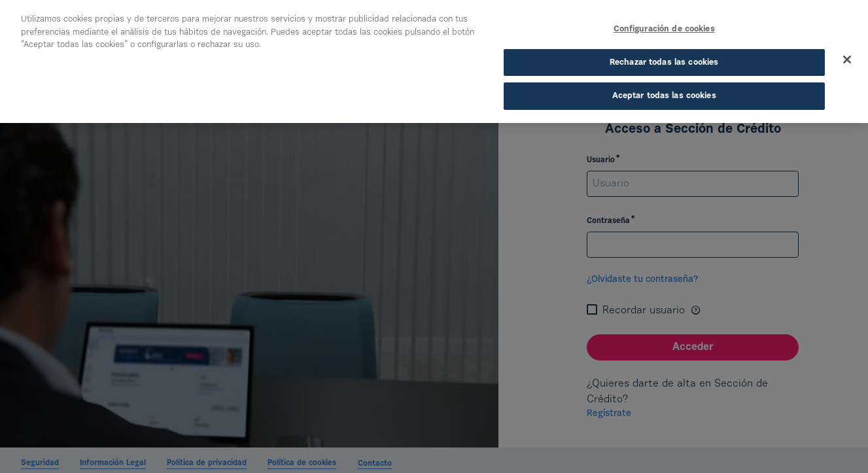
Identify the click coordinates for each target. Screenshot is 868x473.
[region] (434, 61)
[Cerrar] (847, 60)
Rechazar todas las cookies (664, 62)
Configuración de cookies (664, 29)
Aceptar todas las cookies (664, 96)
